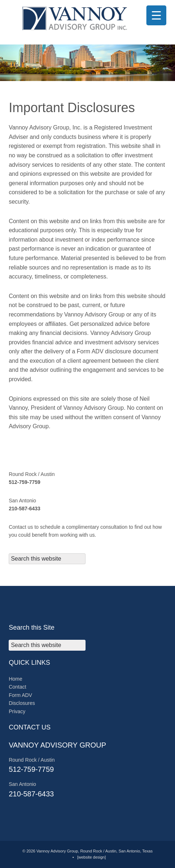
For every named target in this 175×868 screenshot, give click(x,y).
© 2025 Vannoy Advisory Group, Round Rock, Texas (87, 18)
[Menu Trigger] (156, 15)
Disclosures (22, 703)
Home (15, 679)
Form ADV (20, 695)
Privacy (17, 711)
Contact (17, 687)
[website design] (91, 857)
